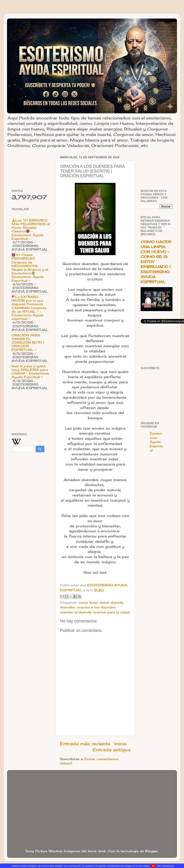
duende (117, 603)
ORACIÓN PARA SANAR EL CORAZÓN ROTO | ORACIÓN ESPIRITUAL (28, 343)
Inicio (120, 744)
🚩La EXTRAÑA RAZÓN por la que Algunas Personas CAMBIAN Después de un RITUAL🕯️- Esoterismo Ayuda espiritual (29, 308)
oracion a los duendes (96, 607)
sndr (102, 851)
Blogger (152, 851)
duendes (68, 607)
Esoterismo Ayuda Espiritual (156, 442)
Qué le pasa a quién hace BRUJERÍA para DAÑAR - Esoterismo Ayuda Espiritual (30, 372)
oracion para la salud (111, 612)
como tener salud (94, 603)
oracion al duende (76, 612)
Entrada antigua (112, 750)
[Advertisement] (31, 168)
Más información (165, 866)
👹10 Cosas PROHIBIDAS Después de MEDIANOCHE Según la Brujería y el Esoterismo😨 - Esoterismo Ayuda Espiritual (30, 268)
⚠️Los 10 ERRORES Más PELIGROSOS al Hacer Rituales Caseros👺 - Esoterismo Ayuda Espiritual (31, 229)
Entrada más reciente (85, 744)
